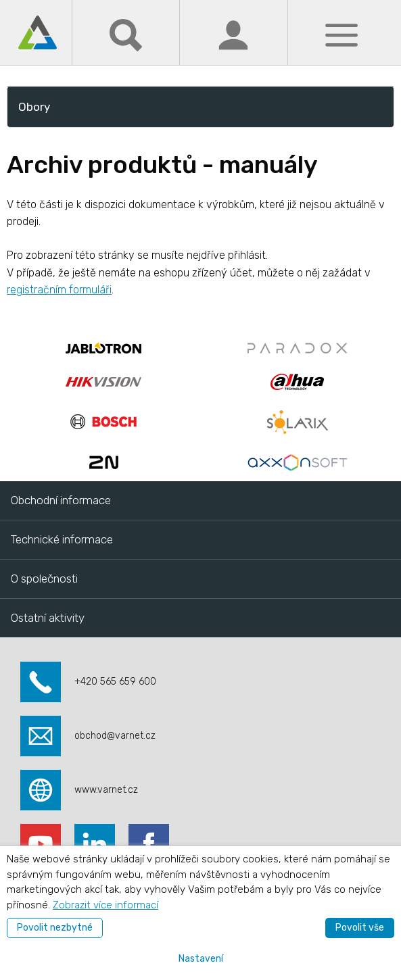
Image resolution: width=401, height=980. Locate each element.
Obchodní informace (61, 500)
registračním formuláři (59, 290)
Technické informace (62, 539)
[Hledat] (126, 34)
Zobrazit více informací (105, 905)
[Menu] (341, 34)
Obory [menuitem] (34, 107)
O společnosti (44, 579)
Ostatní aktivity (48, 618)
